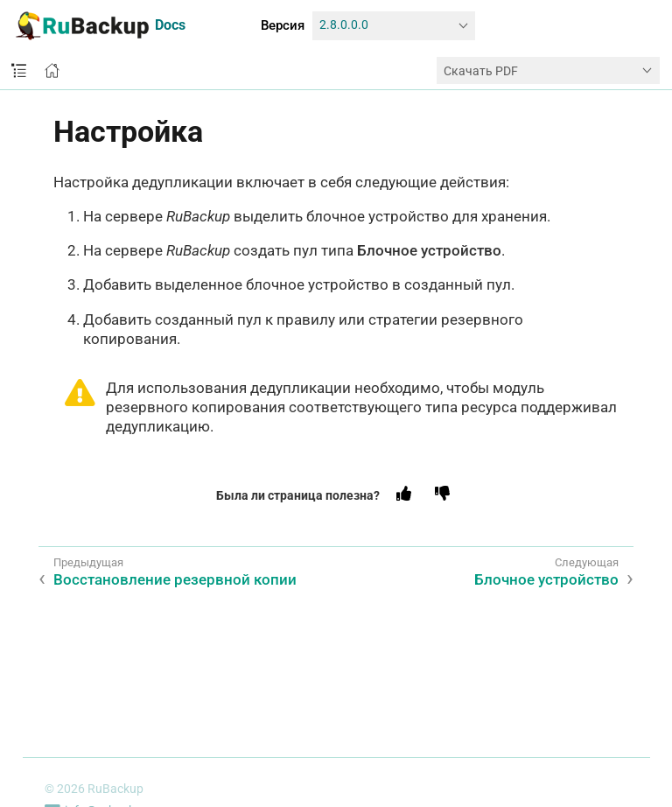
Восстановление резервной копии (175, 579)
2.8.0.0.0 (344, 25)
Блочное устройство (546, 579)
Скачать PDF (481, 71)
